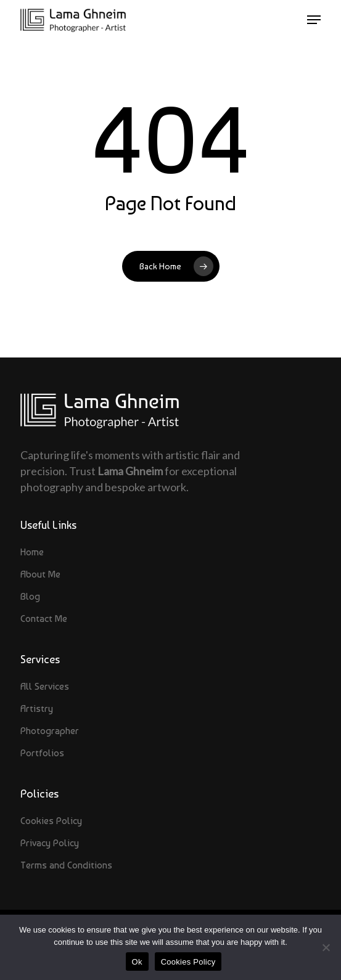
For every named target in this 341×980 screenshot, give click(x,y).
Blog (30, 596)
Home (32, 552)
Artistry (37, 708)
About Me (40, 574)
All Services (45, 686)
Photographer (50, 731)
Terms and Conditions (66, 865)
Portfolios (42, 753)
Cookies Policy (51, 821)
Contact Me (44, 619)
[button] (314, 20)
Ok (137, 962)
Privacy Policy (50, 843)
